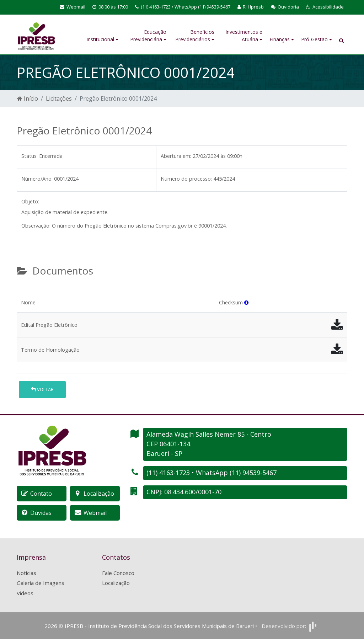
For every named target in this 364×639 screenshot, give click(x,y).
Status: (30, 156)
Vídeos (25, 593)
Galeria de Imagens (41, 583)
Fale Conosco (118, 573)
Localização (116, 583)
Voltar (42, 389)
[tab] (23, 289)
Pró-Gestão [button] (317, 39)
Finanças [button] (282, 39)
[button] (325, 7)
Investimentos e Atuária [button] (244, 36)
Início (28, 98)
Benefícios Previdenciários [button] (195, 36)
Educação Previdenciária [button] (148, 36)
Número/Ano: (37, 179)
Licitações (59, 98)
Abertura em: (176, 156)
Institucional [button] (102, 39)
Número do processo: (186, 179)
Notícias (26, 573)
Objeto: (30, 201)
